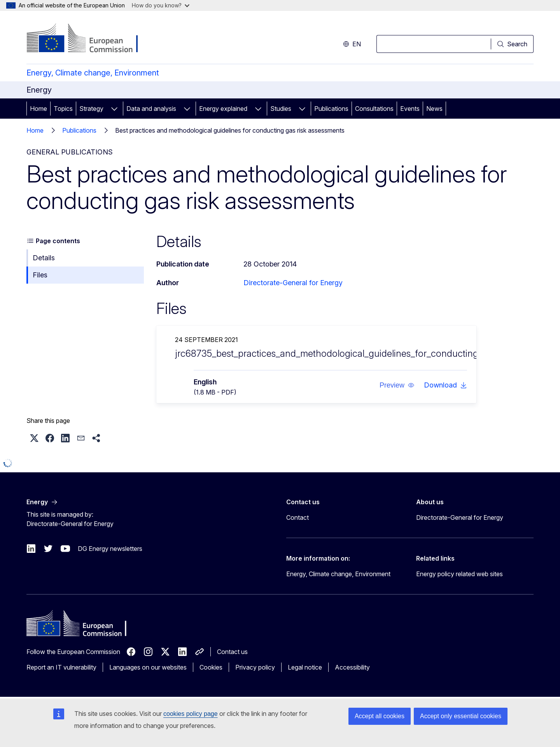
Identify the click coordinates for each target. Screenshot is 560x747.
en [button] (352, 44)
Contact (297, 517)
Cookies (211, 667)
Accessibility (352, 667)
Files (40, 275)
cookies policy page (191, 714)
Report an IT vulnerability (61, 667)
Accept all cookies (380, 716)
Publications (331, 109)
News (434, 109)
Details (44, 258)
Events (410, 109)
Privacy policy (255, 667)
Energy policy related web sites (459, 574)
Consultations (374, 109)
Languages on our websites (148, 667)
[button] (397, 385)
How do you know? (161, 5)
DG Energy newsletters (110, 549)
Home (38, 109)
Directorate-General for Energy (293, 283)
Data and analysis (151, 109)
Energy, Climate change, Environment (93, 73)
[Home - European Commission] (89, 39)
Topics (63, 109)
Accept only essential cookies (461, 716)
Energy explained (223, 109)
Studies (281, 109)
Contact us (232, 652)
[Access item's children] (114, 109)
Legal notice (305, 667)
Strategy (91, 109)
